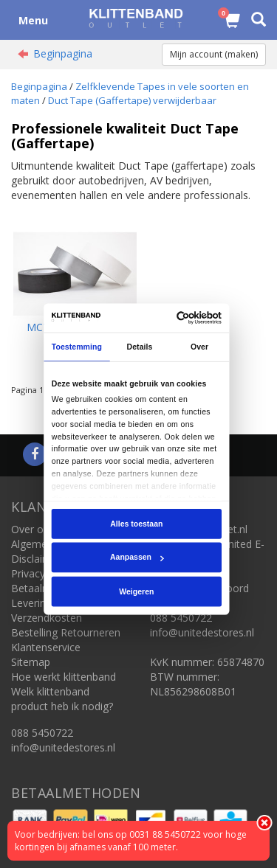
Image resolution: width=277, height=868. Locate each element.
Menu (33, 20)
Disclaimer (36, 559)
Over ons (33, 529)
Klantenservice (46, 647)
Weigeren (137, 591)
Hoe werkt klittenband (64, 677)
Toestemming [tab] (77, 347)
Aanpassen (137, 558)
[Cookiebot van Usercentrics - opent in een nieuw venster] (178, 318)
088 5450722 (42, 733)
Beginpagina (63, 53)
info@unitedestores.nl (63, 747)
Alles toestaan (136, 524)
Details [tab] (140, 347)
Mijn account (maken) (214, 54)
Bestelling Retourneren (66, 632)
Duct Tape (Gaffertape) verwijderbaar (132, 100)
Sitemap (31, 662)
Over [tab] (199, 347)
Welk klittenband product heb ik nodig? (62, 699)
